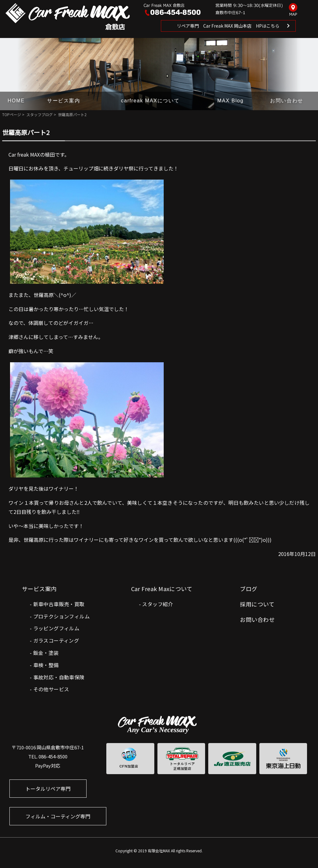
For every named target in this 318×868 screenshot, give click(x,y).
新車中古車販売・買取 (59, 604)
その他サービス (51, 689)
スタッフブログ (40, 114)
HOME (16, 101)
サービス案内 (64, 101)
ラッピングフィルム (56, 628)
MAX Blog (231, 101)
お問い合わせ (287, 101)
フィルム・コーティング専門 (58, 816)
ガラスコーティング (56, 640)
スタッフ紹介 (157, 604)
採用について (257, 604)
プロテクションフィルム (61, 616)
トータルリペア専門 (48, 789)
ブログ (249, 589)
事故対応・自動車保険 (59, 677)
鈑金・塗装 (46, 653)
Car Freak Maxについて (162, 589)
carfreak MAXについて (150, 101)
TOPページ (12, 114)
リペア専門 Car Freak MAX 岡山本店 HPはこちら (228, 26)
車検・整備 (46, 665)
